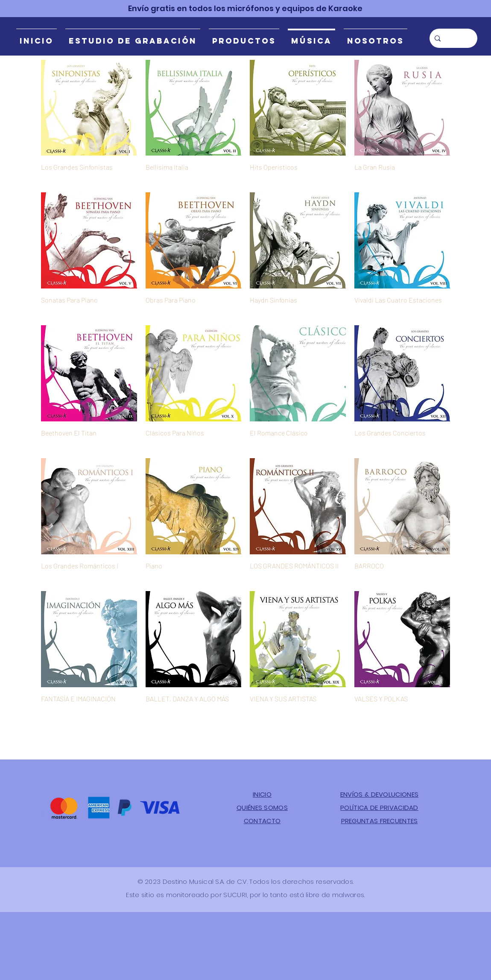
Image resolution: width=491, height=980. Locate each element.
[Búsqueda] (453, 38)
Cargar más (246, 739)
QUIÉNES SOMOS (262, 808)
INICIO (262, 794)
